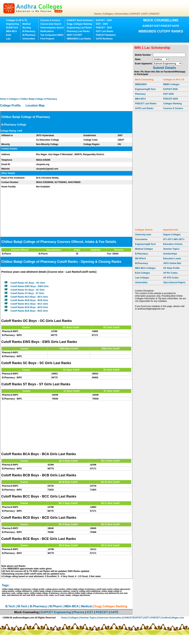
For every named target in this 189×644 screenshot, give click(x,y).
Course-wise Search (51, 24)
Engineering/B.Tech (145, 89)
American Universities (110, 618)
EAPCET (135, 14)
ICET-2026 (168, 94)
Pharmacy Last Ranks (78, 31)
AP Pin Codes (170, 273)
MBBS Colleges (171, 84)
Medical (27, 24)
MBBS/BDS (141, 84)
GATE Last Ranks (144, 108)
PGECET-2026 (170, 99)
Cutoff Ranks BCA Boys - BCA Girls (29, 297)
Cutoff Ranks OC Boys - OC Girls (28, 283)
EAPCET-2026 (170, 89)
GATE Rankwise (104, 39)
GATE (114, 612)
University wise (143, 235)
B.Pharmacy (29, 31)
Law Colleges (142, 278)
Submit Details (164, 68)
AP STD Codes (171, 278)
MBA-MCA (12, 31)
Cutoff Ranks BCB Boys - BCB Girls (29, 300)
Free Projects (47, 39)
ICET (145, 14)
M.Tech (22, 606)
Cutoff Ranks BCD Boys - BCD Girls (29, 307)
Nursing (27, 28)
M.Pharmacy (29, 35)
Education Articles (173, 244)
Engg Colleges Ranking (111, 606)
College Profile (10, 105)
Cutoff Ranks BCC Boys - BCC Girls (29, 304)
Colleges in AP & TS (17, 20)
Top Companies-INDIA (52, 35)
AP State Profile (171, 268)
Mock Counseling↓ (145, 80)
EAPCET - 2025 (104, 20)
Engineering (12, 24)
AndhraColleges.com (173, 618)
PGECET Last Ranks (146, 104)
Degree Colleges (172, 235)
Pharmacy (140, 94)
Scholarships (170, 254)
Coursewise (141, 239)
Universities (122, 14)
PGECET (155, 14)
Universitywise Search (52, 28)
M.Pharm (56, 606)
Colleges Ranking (173, 104)
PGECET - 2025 (104, 28)
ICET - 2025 (102, 24)
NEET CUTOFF (74, 35)
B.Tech (10, 606)
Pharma (79, 612)
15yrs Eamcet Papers (174, 282)
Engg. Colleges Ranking (79, 24)
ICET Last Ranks (105, 31)
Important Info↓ (171, 230)
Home (98, 14)
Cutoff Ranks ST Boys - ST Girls (27, 293)
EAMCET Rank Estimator (80, 20)
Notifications (47, 31)
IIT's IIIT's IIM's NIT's (174, 239)
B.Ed (9, 35)
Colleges (108, 14)
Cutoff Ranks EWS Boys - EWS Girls (30, 286)
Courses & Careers (50, 20)
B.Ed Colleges (142, 273)
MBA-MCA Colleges (145, 268)
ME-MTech (140, 259)
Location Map (35, 105)
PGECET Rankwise (106, 35)
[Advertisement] (45, 70)
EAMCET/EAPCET (133, 618)
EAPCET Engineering (56, 612)
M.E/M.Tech (12, 28)
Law (8, 39)
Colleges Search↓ (144, 230)
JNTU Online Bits (172, 263)
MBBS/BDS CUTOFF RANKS (161, 31)
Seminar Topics (171, 249)
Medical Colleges (144, 249)
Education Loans (172, 259)
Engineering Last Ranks (79, 28)
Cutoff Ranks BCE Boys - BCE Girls (29, 311)
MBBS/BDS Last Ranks (79, 39)
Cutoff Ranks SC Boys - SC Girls (28, 290)
